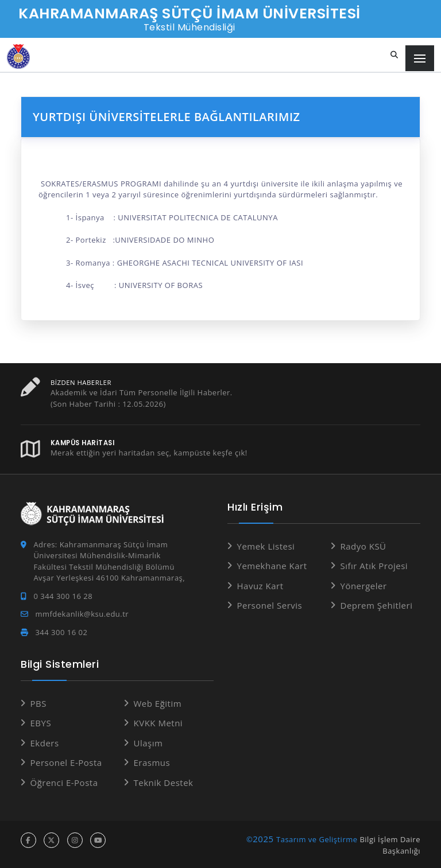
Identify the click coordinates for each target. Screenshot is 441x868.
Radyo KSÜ (363, 546)
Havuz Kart (260, 586)
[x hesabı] (51, 840)
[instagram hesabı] (75, 840)
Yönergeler (364, 586)
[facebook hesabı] (28, 840)
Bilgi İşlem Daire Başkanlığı (390, 845)
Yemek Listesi (266, 546)
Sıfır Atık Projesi (374, 566)
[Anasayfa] (18, 57)
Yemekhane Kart (272, 566)
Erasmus (152, 762)
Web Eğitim (158, 703)
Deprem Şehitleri (377, 605)
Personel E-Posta (66, 762)
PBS (38, 703)
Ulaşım (148, 743)
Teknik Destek (164, 783)
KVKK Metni (158, 723)
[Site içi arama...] (394, 55)
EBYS (41, 723)
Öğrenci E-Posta (64, 783)
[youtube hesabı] (98, 840)
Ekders (45, 743)
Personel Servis (270, 605)
